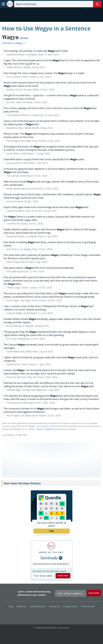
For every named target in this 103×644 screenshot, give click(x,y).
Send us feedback (45, 429)
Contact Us (55, 606)
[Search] (58, 4)
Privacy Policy (71, 606)
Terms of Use (88, 606)
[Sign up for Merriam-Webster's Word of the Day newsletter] (70, 593)
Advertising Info (38, 606)
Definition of (14, 43)
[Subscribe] (94, 593)
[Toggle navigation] (3, 4)
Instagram (66, 614)
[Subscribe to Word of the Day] (44, 576)
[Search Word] (97, 4)
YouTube (56, 614)
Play (52, 531)
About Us (22, 606)
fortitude (49, 558)
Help (12, 606)
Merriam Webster (9, 593)
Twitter (47, 614)
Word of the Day (51, 552)
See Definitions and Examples (51, 564)
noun (24, 38)
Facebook (37, 614)
